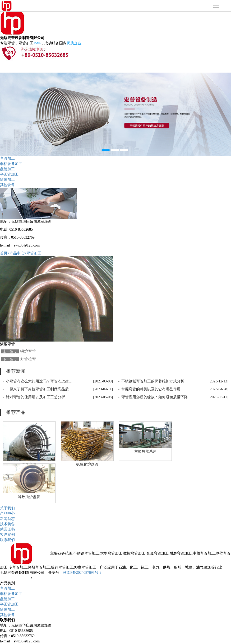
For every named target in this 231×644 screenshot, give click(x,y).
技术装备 (7, 524)
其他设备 (7, 185)
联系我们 (7, 540)
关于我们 (7, 508)
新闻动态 (7, 519)
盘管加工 (7, 169)
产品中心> (18, 253)
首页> (5, 253)
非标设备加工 (11, 164)
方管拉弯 (28, 359)
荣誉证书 (7, 529)
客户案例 (7, 535)
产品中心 (7, 513)
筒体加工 (7, 180)
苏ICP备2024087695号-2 (82, 573)
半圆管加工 (9, 174)
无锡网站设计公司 (15, 578)
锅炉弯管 (28, 351)
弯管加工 (7, 158)
